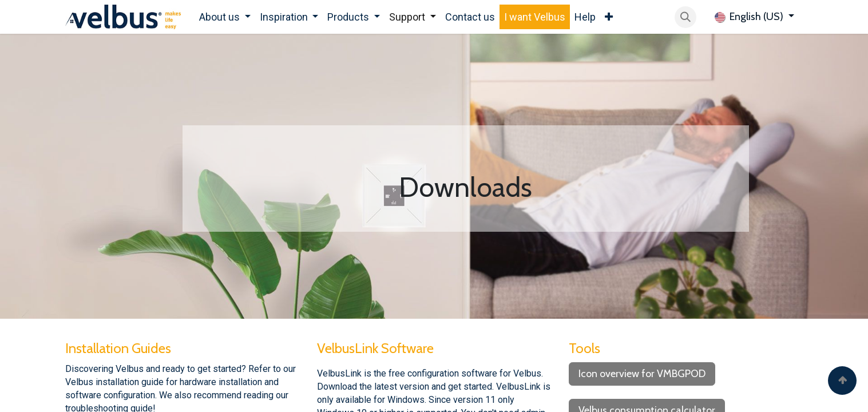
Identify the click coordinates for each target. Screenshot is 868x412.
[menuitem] (225, 17)
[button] (685, 17)
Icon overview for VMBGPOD (642, 374)
